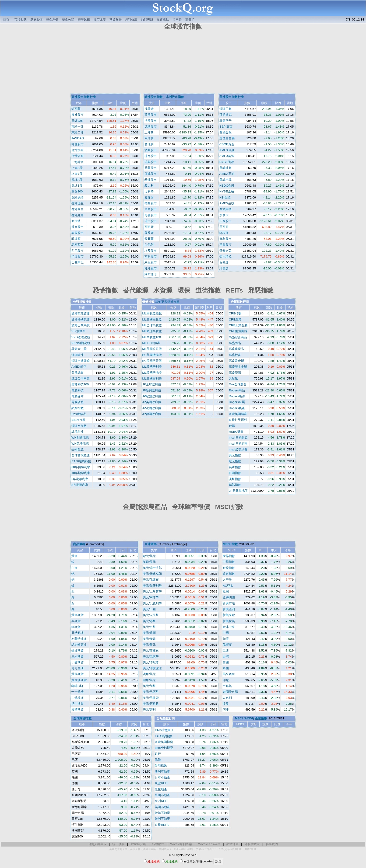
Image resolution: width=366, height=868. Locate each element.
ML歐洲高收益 (152, 331)
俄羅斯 (149, 109)
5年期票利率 (80, 479)
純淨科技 (77, 432)
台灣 (226, 657)
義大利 (149, 186)
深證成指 (77, 197)
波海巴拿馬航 (81, 325)
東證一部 (77, 127)
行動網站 (158, 844)
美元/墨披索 (151, 698)
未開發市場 (230, 692)
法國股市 (151, 121)
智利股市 (225, 239)
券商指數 (161, 765)
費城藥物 (225, 209)
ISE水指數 (78, 420)
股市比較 (100, 19)
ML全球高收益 (152, 325)
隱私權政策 (252, 844)
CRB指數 (235, 313)
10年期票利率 (81, 473)
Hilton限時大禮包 (184, 849)
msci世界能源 (238, 437)
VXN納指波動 (81, 343)
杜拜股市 (151, 268)
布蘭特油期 (79, 639)
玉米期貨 (77, 657)
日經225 (77, 121)
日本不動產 (162, 777)
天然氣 (233, 378)
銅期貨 (76, 627)
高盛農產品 (236, 349)
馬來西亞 (77, 245)
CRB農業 (235, 319)
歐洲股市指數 (154, 97)
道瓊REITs (162, 825)
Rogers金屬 (237, 402)
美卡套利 (135, 849)
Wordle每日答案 (181, 844)
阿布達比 (151, 274)
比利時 (149, 191)
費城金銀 (225, 132)
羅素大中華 (79, 349)
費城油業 (225, 168)
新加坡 (76, 221)
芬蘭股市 (151, 168)
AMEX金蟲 (227, 150)
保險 (158, 760)
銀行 (158, 754)
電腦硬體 (77, 402)
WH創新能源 (80, 437)
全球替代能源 (81, 455)
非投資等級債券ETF (231, 849)
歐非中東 (229, 627)
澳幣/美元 (149, 674)
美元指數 (235, 455)
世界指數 (229, 556)
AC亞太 (228, 586)
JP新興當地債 (238, 491)
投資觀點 (163, 19)
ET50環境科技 (81, 461)
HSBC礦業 (236, 432)
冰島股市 (151, 209)
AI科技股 (131, 19)
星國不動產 (162, 795)
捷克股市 (151, 156)
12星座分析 (138, 844)
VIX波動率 (78, 331)
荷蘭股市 (151, 203)
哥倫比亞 (225, 251)
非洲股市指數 (175, 97)
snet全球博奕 (164, 748)
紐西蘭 (76, 109)
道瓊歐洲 (77, 355)
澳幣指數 (235, 479)
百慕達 (224, 262)
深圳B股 (77, 186)
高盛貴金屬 (236, 361)
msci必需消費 (238, 449)
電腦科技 (77, 390)
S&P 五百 (226, 127)
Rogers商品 (237, 390)
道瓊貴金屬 (227, 138)
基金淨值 (52, 19)
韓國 (226, 662)
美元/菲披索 (151, 650)
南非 (226, 709)
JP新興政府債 (152, 390)
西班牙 (149, 227)
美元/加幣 (149, 686)
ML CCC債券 (151, 343)
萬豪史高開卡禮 (118, 849)
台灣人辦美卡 (97, 844)
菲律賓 (76, 239)
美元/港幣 (149, 621)
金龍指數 (229, 568)
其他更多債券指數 (167, 302)
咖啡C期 (77, 686)
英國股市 (151, 115)
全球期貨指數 (82, 718)
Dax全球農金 (238, 384)
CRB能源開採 (238, 331)
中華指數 (229, 562)
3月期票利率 (80, 485)
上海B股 (77, 174)
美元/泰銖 (149, 639)
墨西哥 (224, 227)
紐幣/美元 (149, 680)
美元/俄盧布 (151, 580)
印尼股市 (77, 251)
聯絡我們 (272, 844)
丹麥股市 (151, 215)
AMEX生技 (227, 203)
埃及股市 (151, 251)
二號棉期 (77, 698)
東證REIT (161, 783)
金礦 (232, 426)
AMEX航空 (79, 367)
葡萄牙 (149, 233)
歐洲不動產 (162, 819)
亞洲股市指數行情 (84, 97)
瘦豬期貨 (77, 709)
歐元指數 (235, 461)
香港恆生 (77, 203)
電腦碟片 (77, 396)
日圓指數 (235, 473)
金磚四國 (229, 597)
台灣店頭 (77, 156)
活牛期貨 (77, 704)
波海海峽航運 (81, 319)
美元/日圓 (149, 609)
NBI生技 (225, 197)
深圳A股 (77, 180)
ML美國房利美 (152, 367)
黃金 (74, 556)
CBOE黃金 (227, 144)
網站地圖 (232, 844)
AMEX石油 (227, 174)
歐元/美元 (149, 556)
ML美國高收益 (152, 319)
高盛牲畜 (235, 355)
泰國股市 (77, 233)
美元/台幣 (149, 627)
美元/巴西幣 (151, 692)
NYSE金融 (227, 191)
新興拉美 (229, 621)
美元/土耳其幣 (152, 591)
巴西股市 (225, 221)
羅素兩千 (225, 121)
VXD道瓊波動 (81, 337)
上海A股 (77, 168)
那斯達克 (225, 115)
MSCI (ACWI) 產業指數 (251, 718)
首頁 (6, 19)
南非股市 (151, 256)
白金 (74, 568)
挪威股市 (151, 174)
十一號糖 (77, 692)
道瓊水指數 (79, 426)
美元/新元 (149, 645)
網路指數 (77, 408)
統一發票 (118, 844)
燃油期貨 (77, 650)
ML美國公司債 (152, 349)
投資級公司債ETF (206, 849)
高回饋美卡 (165, 849)
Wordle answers (209, 844)
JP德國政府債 (152, 414)
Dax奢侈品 (79, 414)
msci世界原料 (238, 444)
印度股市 (77, 256)
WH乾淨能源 (80, 444)
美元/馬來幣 (151, 657)
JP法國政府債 (152, 408)
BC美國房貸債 (152, 361)
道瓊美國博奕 (164, 742)
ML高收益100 (151, 337)
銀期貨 (76, 621)
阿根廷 (224, 233)
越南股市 (77, 227)
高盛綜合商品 (238, 337)
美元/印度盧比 (152, 668)
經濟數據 (84, 19)
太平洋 (227, 580)
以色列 (149, 245)
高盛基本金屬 (238, 367)
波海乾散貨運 (81, 313)
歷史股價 (36, 19)
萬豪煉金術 (150, 849)
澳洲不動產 (162, 772)
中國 (226, 633)
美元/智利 (149, 709)
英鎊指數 (235, 467)
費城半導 (225, 180)
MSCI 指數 (230, 544)
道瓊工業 (225, 109)
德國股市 (151, 127)
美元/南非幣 (151, 597)
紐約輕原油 (79, 645)
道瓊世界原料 (238, 420)
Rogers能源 (237, 396)
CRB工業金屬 (238, 325)
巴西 (226, 650)
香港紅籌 (77, 215)
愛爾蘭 (149, 239)
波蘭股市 (151, 150)
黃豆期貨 (77, 674)
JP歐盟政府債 (152, 396)
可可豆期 (77, 668)
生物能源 (77, 449)
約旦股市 (151, 262)
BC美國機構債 (152, 355)
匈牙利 (149, 138)
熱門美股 (147, 19)
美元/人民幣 (151, 615)
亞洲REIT (161, 801)
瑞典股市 (151, 162)
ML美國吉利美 (152, 378)
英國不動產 (162, 807)
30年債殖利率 (81, 467)
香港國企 (77, 209)
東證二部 (77, 132)
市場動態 (21, 19)
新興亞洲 (229, 609)
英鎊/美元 (149, 562)
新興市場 (229, 603)
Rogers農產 (237, 408)
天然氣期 (77, 633)
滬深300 (77, 191)
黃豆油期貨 (79, 680)
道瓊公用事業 (81, 378)
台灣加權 (77, 150)
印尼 (226, 680)
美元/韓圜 (149, 633)
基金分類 (68, 19)
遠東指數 (229, 574)
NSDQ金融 (227, 186)
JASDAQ (78, 138)
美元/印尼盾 (151, 662)
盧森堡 (149, 197)
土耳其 (149, 132)
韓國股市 (77, 144)
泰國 (226, 668)
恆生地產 (161, 789)
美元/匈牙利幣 (152, 586)
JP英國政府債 (152, 402)
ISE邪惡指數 (163, 736)
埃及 (226, 704)
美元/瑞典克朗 (152, 574)
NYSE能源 (227, 162)
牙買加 (224, 268)
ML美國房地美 (152, 373)
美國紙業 (77, 373)
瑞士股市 (151, 221)
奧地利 (149, 144)
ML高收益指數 (152, 313)
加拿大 (224, 215)
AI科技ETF (251, 849)
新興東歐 (229, 615)
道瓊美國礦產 (238, 414)
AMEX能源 (227, 156)
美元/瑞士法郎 (152, 568)
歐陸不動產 (162, 813)
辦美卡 (190, 19)
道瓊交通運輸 (81, 361)
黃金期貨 (77, 615)
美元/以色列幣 (152, 603)
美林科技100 (80, 384)
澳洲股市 (77, 115)
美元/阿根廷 (151, 704)
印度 (226, 639)
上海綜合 (77, 162)
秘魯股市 (225, 245)
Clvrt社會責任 (164, 730)
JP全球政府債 (152, 384)
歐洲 (226, 591)
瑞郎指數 (235, 485)
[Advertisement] (183, 63)
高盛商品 (235, 343)
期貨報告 (116, 19)
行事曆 (177, 19)
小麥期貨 (77, 662)
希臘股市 (151, 180)
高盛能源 (235, 373)
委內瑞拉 (225, 256)
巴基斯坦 (77, 262)
